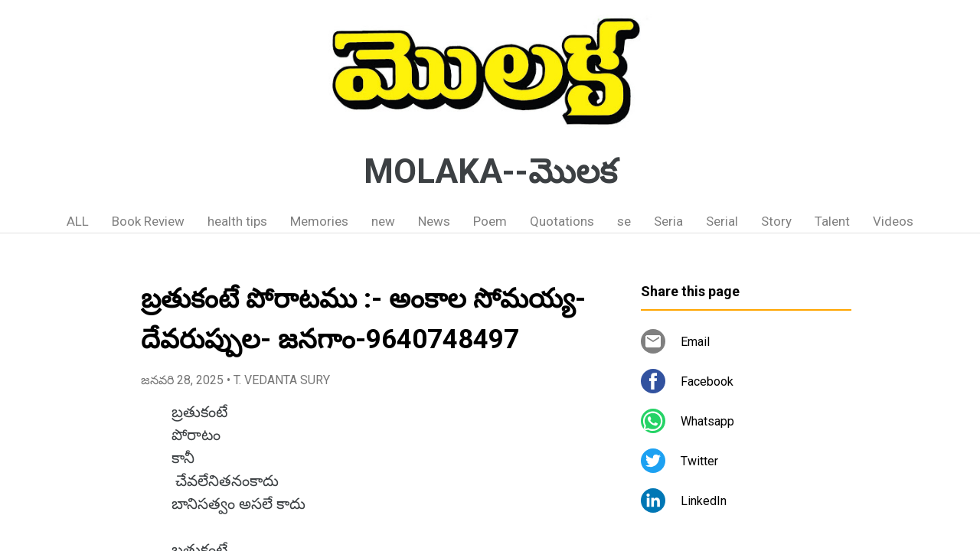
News (434, 221)
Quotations (562, 221)
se (624, 221)
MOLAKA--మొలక (490, 171)
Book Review (148, 221)
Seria (668, 221)
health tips (237, 221)
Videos (893, 221)
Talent (832, 221)
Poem (490, 221)
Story (776, 221)
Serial (722, 221)
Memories (319, 221)
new (383, 221)
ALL (78, 221)
